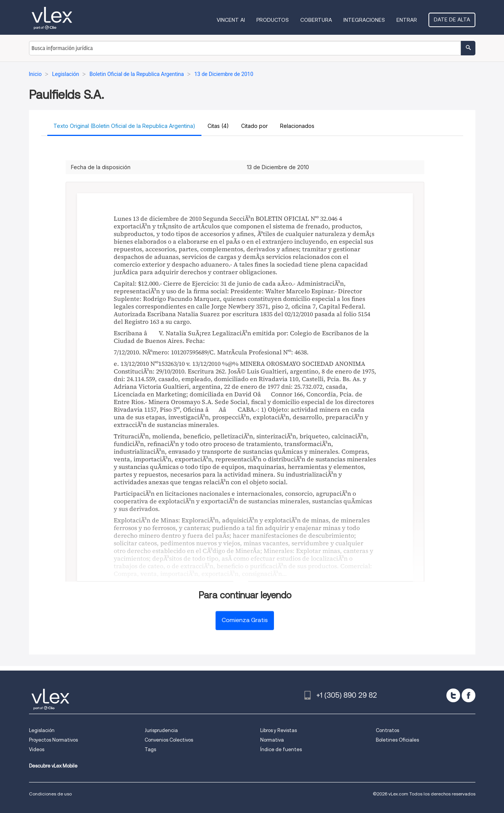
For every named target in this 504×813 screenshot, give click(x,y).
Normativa (272, 740)
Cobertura (316, 20)
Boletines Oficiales (397, 740)
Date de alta (452, 19)
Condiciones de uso (50, 794)
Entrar (407, 20)
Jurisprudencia (161, 730)
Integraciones (364, 20)
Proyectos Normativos (53, 740)
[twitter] (453, 695)
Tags (150, 749)
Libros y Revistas (279, 730)
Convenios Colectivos (169, 740)
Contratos (387, 730)
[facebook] (469, 695)
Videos (37, 749)
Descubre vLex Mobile (53, 766)
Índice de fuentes (281, 749)
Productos (273, 20)
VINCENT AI (231, 20)
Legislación (42, 730)
